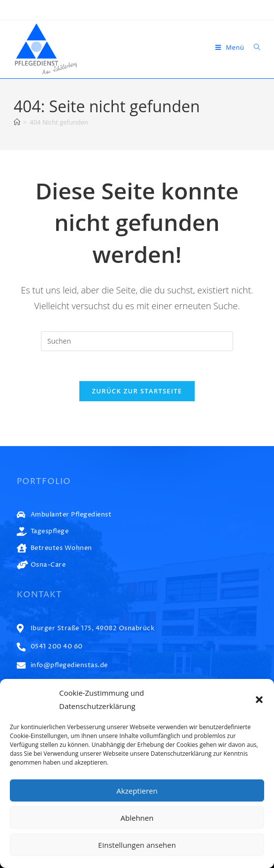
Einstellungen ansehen (137, 845)
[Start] (17, 122)
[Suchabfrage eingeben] (137, 341)
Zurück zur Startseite (137, 391)
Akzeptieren (137, 791)
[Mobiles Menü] (231, 47)
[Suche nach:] (254, 47)
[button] (259, 700)
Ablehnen (137, 818)
